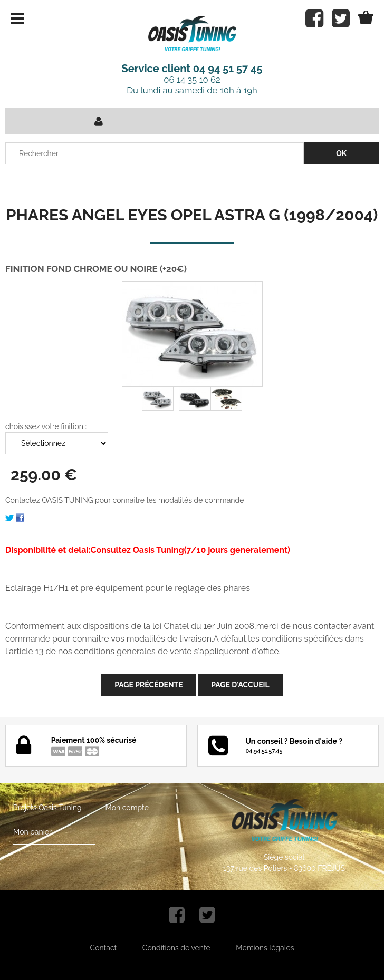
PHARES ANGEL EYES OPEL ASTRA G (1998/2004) (192, 215)
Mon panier (32, 832)
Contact (104, 948)
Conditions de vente (176, 948)
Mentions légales (265, 948)
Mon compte (127, 808)
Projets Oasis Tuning (47, 808)
